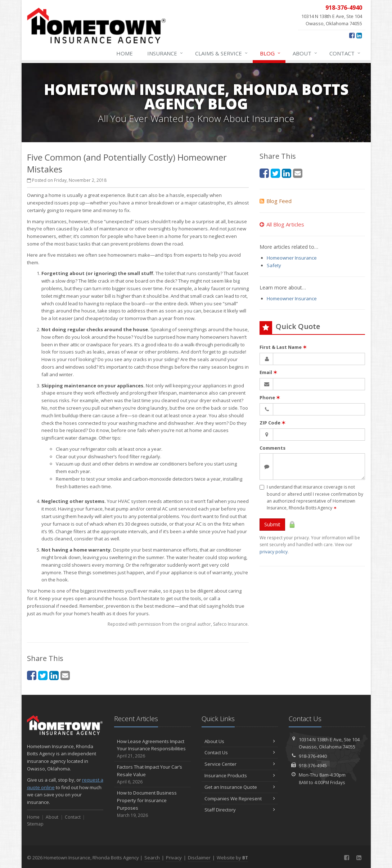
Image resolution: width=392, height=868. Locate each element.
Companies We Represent (240, 799)
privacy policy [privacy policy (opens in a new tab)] (274, 552)
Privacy (174, 858)
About (305, 53)
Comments (272, 448)
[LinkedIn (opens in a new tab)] (359, 35)
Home (125, 53)
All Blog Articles (282, 224)
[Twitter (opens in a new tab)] (43, 675)
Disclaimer (199, 858)
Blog (271, 53)
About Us (240, 741)
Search (152, 858)
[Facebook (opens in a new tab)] (352, 35)
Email (268, 372)
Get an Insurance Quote (240, 787)
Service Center (240, 764)
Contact (345, 53)
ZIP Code (272, 423)
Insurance (165, 53)
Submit (272, 524)
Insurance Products (240, 775)
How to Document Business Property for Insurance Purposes (152, 804)
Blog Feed (276, 201)
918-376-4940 (313, 756)
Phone (270, 397)
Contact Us (240, 752)
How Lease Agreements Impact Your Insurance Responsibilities (152, 749)
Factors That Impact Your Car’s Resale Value (152, 774)
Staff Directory (240, 810)
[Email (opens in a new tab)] (65, 675)
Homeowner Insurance (292, 258)
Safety (274, 265)
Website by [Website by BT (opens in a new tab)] (232, 858)
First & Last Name (283, 347)
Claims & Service (222, 53)
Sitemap (35, 824)
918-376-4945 (313, 765)
